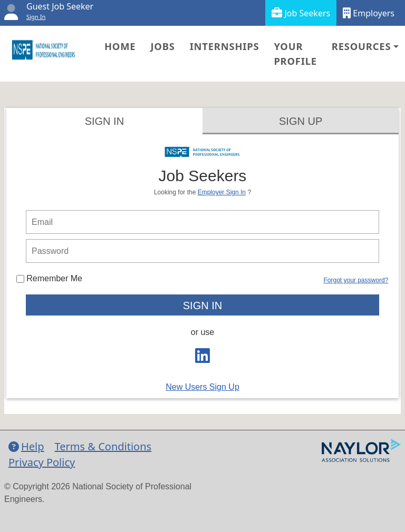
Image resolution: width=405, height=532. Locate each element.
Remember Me (49, 278)
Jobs (162, 46)
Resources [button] (361, 46)
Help (26, 446)
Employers (369, 13)
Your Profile (295, 53)
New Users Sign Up (202, 387)
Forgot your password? (356, 280)
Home (120, 46)
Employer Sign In (222, 192)
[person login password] (202, 251)
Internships (225, 46)
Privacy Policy (42, 462)
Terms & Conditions (103, 446)
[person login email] (202, 222)
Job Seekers (301, 13)
